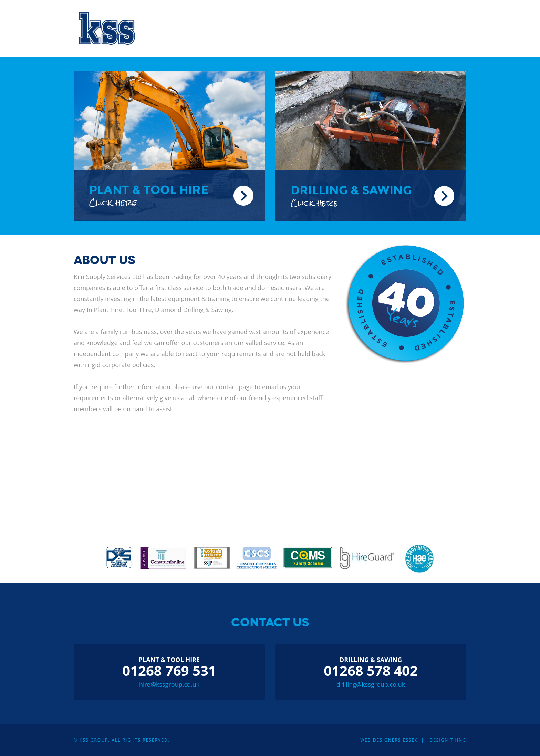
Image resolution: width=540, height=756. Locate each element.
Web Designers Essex (389, 740)
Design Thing (448, 740)
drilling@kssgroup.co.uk (371, 684)
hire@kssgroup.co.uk (169, 684)
